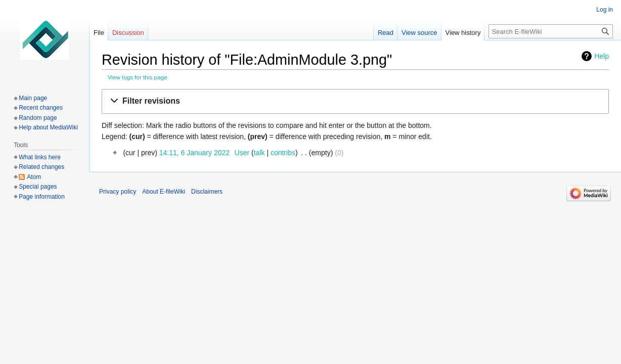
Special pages (38, 187)
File (99, 33)
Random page (38, 118)
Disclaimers (207, 192)
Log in (605, 10)
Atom (34, 177)
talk (259, 153)
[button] (355, 101)
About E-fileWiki (164, 192)
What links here (40, 157)
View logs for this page (138, 77)
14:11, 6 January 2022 (194, 153)
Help (602, 56)
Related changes (41, 167)
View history (463, 33)
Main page (33, 98)
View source (419, 33)
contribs (283, 153)
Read (386, 33)
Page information (42, 197)
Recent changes (41, 108)
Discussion (128, 33)
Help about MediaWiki (48, 127)
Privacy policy (118, 192)
